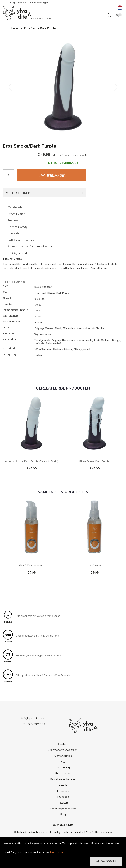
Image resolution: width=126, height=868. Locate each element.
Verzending (63, 768)
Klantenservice (63, 756)
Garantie (63, 785)
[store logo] (27, 12)
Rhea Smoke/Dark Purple (94, 461)
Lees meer (106, 832)
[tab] (63, 259)
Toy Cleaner (94, 565)
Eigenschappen (14, 282)
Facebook (63, 797)
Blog (63, 815)
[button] (120, 8)
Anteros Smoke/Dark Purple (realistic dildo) (31, 461)
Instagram (63, 791)
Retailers (63, 803)
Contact (63, 744)
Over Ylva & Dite (63, 825)
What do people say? (63, 809)
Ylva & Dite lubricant (31, 565)
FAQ (63, 762)
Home (15, 28)
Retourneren (63, 773)
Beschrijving (12, 259)
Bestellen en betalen (63, 779)
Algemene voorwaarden (63, 750)
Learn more (56, 852)
